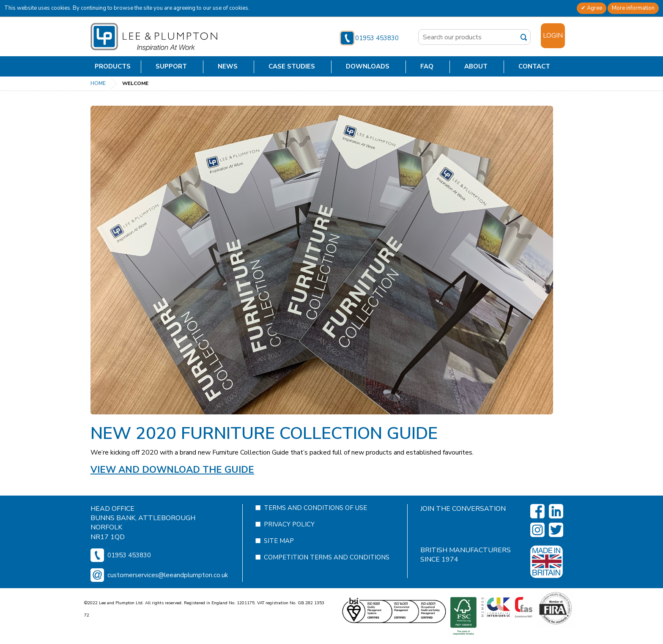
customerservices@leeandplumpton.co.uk (168, 592)
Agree (594, 8)
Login (553, 36)
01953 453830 (369, 38)
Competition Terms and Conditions (327, 575)
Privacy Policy (289, 542)
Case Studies (292, 66)
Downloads (368, 66)
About (476, 66)
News (228, 66)
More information (633, 8)
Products (113, 66)
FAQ (427, 66)
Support (171, 66)
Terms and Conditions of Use (315, 525)
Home (98, 83)
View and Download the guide (172, 470)
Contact (534, 66)
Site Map (279, 558)
